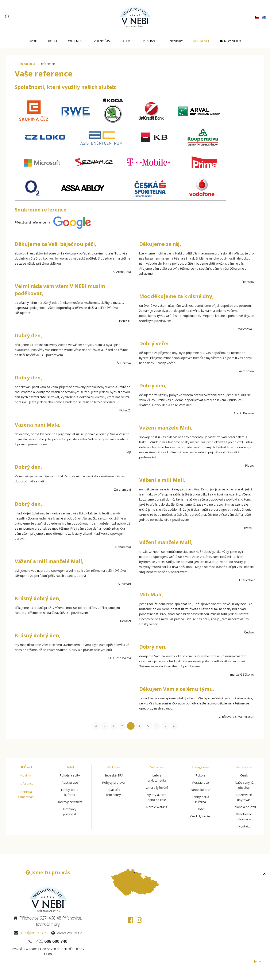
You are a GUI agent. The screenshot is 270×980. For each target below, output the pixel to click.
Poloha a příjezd (244, 807)
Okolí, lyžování (200, 816)
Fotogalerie (200, 767)
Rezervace (151, 41)
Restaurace (70, 782)
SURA (257, 961)
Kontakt (244, 826)
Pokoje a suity (70, 775)
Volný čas (102, 41)
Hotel (53, 41)
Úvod (33, 41)
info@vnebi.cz (33, 933)
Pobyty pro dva (113, 782)
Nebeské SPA (113, 775)
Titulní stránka (25, 64)
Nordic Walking (157, 807)
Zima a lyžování (157, 787)
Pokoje (200, 775)
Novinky (176, 41)
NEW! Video (231, 41)
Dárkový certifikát (70, 802)
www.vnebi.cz (69, 933)
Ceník (244, 775)
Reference (201, 41)
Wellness (76, 41)
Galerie (126, 41)
